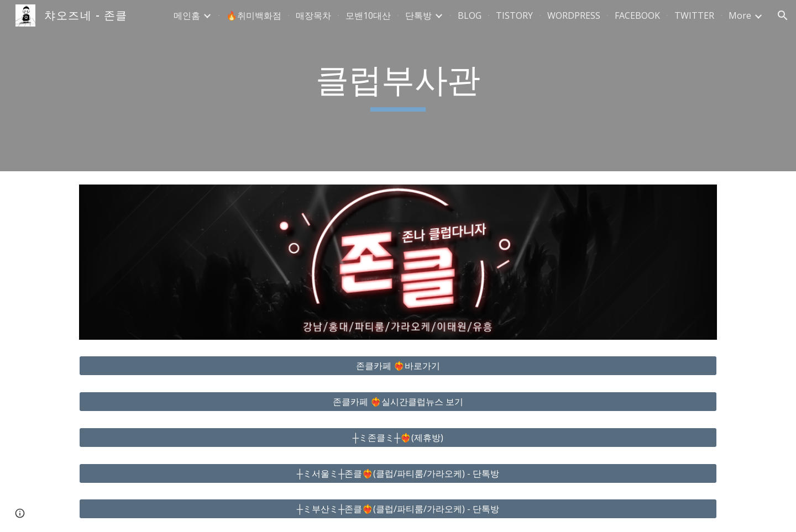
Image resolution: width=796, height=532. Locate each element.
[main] (398, 86)
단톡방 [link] (418, 15)
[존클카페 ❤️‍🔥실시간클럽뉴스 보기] (398, 402)
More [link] (740, 15)
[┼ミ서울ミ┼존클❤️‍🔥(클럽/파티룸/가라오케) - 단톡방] (398, 473)
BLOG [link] (470, 15)
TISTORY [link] (514, 15)
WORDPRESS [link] (574, 15)
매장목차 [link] (313, 15)
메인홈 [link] (187, 15)
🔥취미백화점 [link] (254, 15)
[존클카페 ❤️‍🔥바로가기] (398, 366)
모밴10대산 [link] (368, 15)
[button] (783, 15)
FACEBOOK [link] (637, 15)
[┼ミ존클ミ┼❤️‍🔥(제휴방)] (398, 438)
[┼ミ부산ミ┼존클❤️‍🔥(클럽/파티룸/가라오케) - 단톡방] (398, 509)
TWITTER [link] (694, 15)
